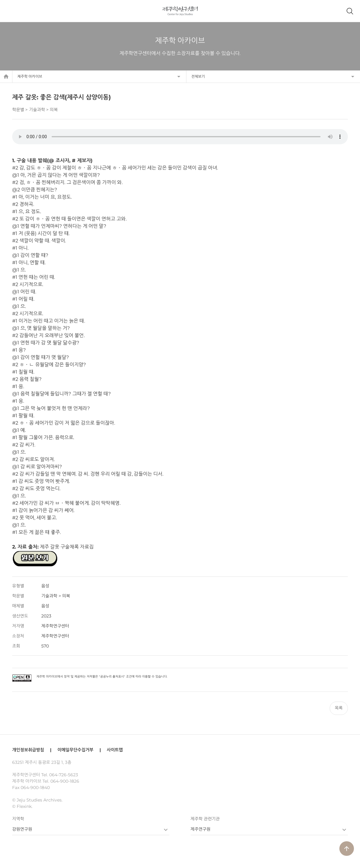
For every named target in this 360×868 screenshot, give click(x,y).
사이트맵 (115, 750)
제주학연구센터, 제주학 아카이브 (180, 11)
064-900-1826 (65, 781)
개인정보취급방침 (28, 750)
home (6, 77)
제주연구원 (201, 829)
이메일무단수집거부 (75, 750)
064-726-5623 (64, 775)
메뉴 (10, 11)
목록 (339, 708)
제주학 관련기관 (205, 819)
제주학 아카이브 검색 (350, 11)
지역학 (18, 819)
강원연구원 (22, 829)
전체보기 (198, 76)
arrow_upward (347, 849)
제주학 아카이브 (30, 76)
